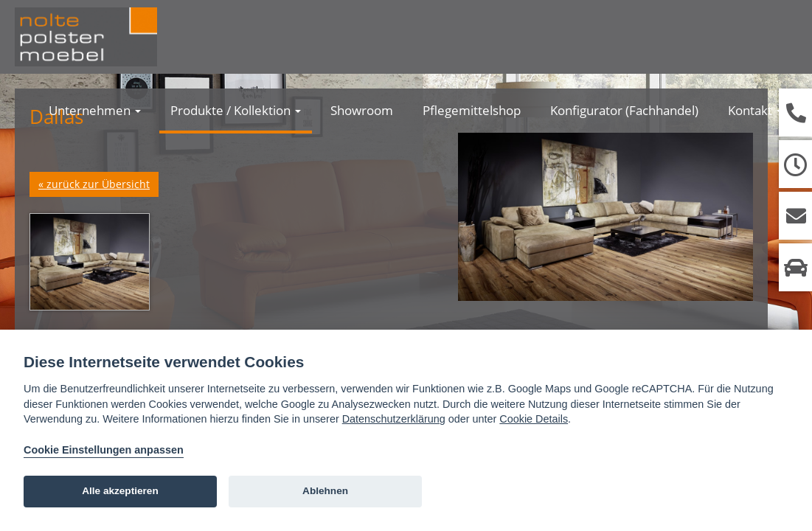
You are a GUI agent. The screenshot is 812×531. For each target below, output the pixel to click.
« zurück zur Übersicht (94, 184)
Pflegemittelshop (472, 110)
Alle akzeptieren (120, 491)
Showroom (362, 110)
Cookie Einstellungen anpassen (104, 450)
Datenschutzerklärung (394, 419)
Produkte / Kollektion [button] (236, 110)
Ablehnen (325, 491)
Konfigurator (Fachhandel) (624, 110)
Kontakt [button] (755, 110)
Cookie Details (534, 419)
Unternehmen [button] (95, 110)
